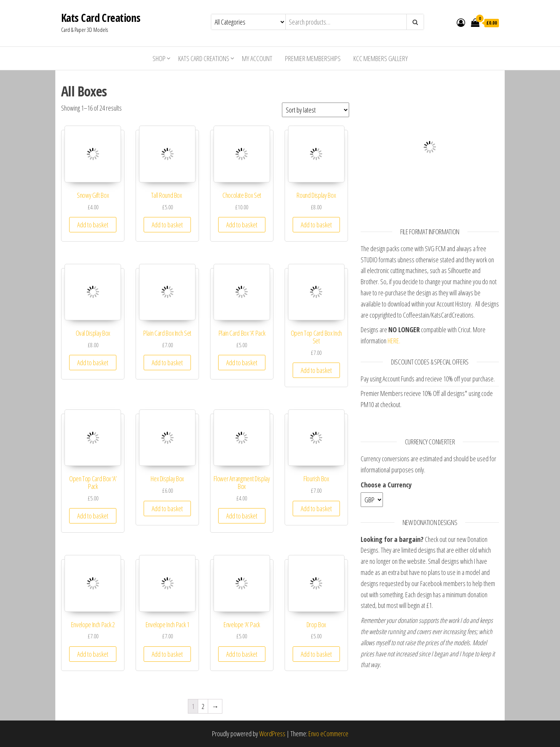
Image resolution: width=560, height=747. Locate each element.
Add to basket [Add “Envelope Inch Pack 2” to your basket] (93, 654)
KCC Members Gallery (381, 58)
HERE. (394, 341)
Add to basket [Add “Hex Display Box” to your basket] (167, 508)
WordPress (272, 734)
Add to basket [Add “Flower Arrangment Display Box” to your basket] (242, 516)
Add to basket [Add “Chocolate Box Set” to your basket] (242, 225)
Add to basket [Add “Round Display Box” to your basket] (316, 225)
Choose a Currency (386, 485)
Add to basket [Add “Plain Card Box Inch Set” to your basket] (167, 363)
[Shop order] (316, 110)
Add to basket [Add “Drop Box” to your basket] (316, 654)
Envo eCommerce (328, 734)
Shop (159, 58)
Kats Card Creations (101, 18)
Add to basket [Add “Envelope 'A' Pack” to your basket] (242, 654)
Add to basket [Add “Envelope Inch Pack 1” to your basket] (167, 654)
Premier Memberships (313, 58)
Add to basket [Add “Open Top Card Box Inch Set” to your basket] (316, 370)
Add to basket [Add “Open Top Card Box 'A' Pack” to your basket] (93, 516)
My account (257, 58)
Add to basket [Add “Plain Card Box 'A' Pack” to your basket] (242, 363)
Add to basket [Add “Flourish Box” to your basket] (316, 508)
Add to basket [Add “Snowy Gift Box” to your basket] (93, 225)
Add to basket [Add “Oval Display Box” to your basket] (93, 363)
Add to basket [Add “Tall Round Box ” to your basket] (167, 225)
